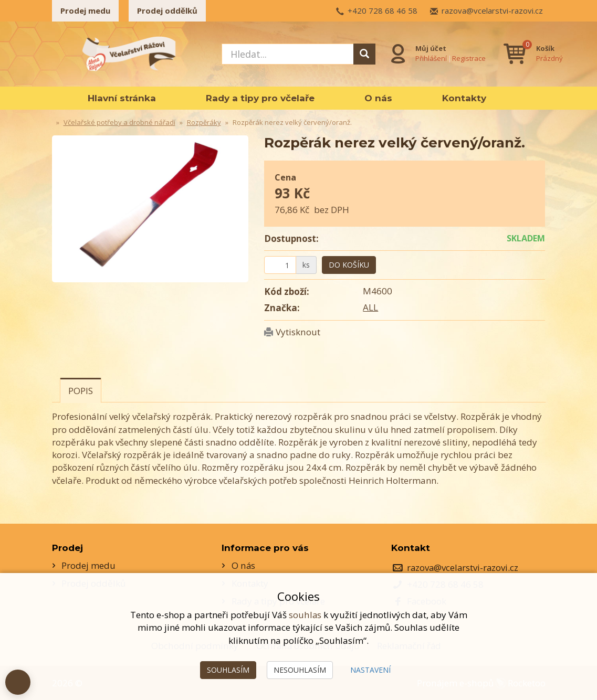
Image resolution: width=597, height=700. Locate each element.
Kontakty (464, 98)
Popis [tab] (81, 391)
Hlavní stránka (122, 98)
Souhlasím (228, 670)
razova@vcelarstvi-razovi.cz (492, 10)
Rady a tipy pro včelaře (260, 98)
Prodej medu (85, 10)
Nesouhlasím (300, 670)
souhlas (305, 615)
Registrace (469, 58)
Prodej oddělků (167, 10)
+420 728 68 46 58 (383, 10)
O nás (378, 98)
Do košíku (349, 265)
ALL (370, 307)
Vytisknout (298, 332)
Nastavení (370, 670)
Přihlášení (432, 58)
